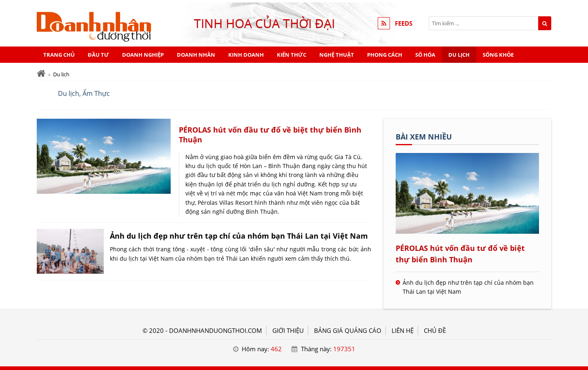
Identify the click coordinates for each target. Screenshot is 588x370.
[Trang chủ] (41, 74)
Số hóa (425, 55)
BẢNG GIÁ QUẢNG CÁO (348, 330)
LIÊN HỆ (403, 330)
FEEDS (404, 23)
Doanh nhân (196, 55)
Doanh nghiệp (143, 55)
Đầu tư (98, 55)
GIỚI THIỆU (288, 330)
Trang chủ (59, 55)
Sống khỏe (498, 55)
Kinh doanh (246, 55)
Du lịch (459, 55)
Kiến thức (292, 55)
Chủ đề (435, 330)
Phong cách (385, 55)
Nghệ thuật (337, 55)
